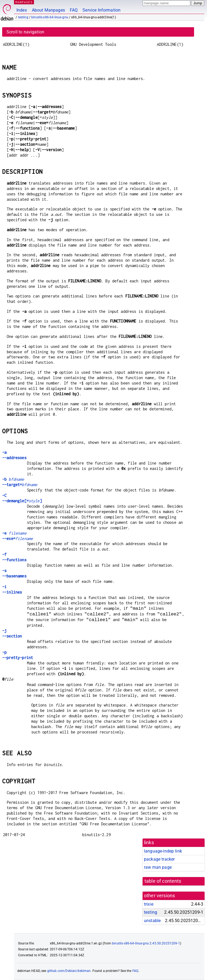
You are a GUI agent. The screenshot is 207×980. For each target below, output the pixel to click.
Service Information (101, 10)
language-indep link (163, 851)
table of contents (163, 881)
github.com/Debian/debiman (69, 971)
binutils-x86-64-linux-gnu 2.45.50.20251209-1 (146, 943)
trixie (149, 904)
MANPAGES (24, 2)
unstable (152, 921)
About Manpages (48, 10)
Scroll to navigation (25, 32)
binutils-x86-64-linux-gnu (50, 17)
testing (23, 17)
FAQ (74, 10)
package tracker (159, 859)
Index (22, 10)
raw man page (158, 867)
